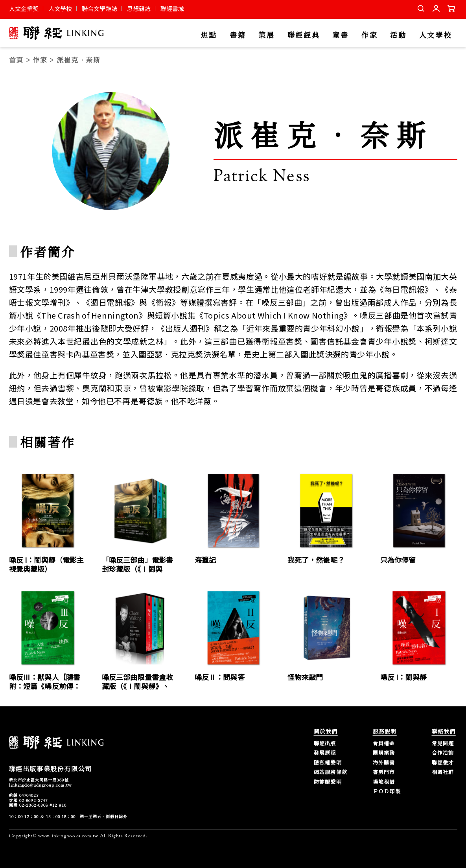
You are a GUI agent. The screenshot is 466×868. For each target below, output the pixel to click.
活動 (398, 35)
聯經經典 (304, 35)
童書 (340, 35)
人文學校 (60, 8)
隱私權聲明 (328, 763)
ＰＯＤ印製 (387, 792)
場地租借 (384, 782)
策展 (266, 35)
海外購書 (384, 763)
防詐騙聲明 (328, 782)
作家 (369, 35)
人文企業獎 (24, 8)
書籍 (238, 35)
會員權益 (384, 744)
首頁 (16, 60)
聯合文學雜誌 (99, 8)
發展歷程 (325, 753)
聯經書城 (172, 8)
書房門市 (384, 772)
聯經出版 (325, 744)
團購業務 (384, 753)
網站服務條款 (331, 772)
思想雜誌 (139, 8)
